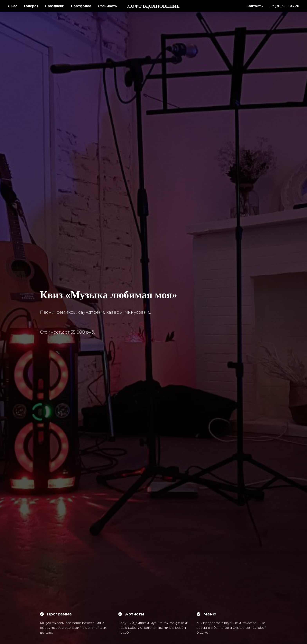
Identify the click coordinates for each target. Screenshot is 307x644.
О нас (13, 6)
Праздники (55, 6)
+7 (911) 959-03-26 (285, 6)
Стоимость (107, 6)
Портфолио (81, 6)
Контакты (255, 6)
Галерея (31, 6)
